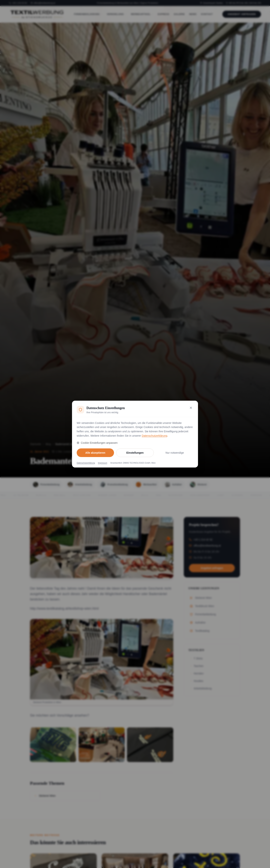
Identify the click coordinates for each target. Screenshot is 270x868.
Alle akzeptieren (95, 453)
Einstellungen (135, 453)
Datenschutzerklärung (154, 436)
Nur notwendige (175, 453)
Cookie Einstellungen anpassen (97, 443)
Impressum (102, 463)
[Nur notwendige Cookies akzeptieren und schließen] (191, 408)
